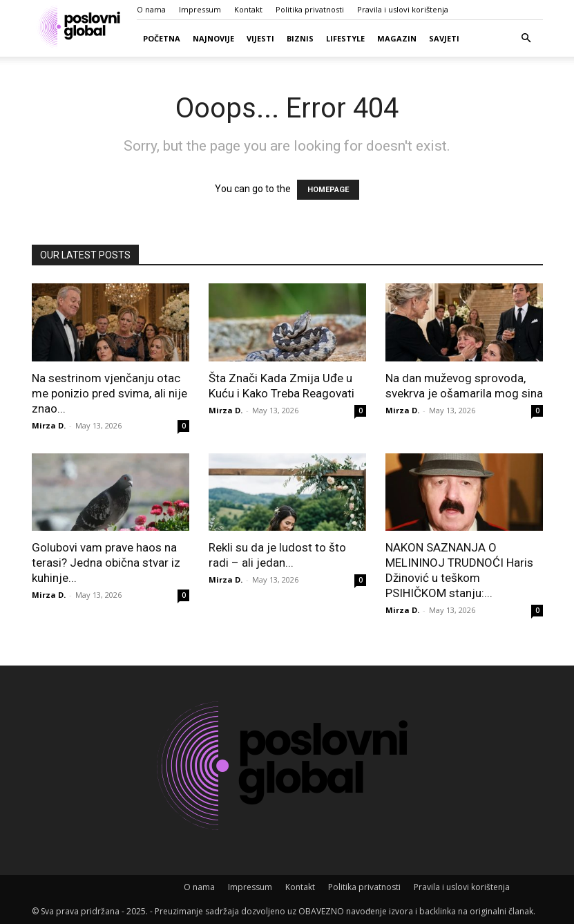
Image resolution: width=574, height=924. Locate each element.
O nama (151, 9)
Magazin (397, 38)
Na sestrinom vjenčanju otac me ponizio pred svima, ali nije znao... (109, 393)
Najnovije (213, 38)
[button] (526, 38)
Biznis (300, 38)
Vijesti (260, 38)
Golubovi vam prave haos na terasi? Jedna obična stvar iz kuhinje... (106, 563)
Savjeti (444, 38)
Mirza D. (49, 425)
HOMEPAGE (328, 190)
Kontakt (248, 9)
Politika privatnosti (310, 9)
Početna (162, 38)
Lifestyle (345, 38)
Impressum (200, 9)
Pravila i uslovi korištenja (403, 9)
